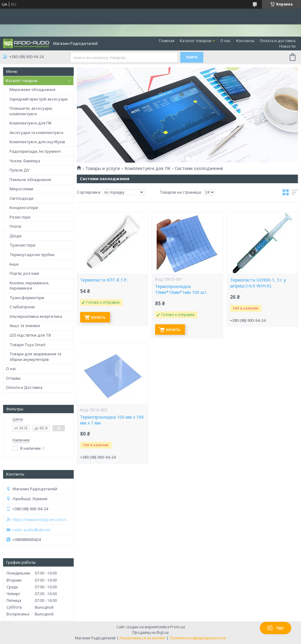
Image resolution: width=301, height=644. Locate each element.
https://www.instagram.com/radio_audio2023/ (41, 520)
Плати (15, 226)
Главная (167, 41)
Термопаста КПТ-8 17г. (104, 280)
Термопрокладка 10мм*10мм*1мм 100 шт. (181, 289)
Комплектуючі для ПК (31, 123)
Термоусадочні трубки (32, 255)
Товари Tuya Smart (27, 345)
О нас (226, 41)
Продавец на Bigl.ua (150, 632)
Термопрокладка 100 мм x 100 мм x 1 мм (112, 420)
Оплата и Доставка (24, 387)
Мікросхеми (21, 189)
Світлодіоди (21, 198)
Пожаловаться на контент (143, 638)
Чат (276, 628)
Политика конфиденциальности (198, 638)
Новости (287, 46)
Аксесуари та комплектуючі (36, 132)
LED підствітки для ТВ (30, 335)
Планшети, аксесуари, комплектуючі (31, 111)
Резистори (20, 217)
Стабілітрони (22, 307)
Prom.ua (178, 627)
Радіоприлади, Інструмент (35, 151)
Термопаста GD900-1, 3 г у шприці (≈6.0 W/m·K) (258, 283)
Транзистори (22, 245)
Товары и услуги (103, 168)
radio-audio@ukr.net (31, 530)
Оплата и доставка (278, 41)
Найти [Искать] (192, 57)
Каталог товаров (195, 41)
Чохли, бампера (25, 161)
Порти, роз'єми (24, 273)
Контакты (245, 41)
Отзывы (13, 378)
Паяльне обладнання (30, 180)
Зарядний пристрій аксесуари (39, 99)
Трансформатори (27, 298)
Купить (98, 317)
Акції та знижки (25, 326)
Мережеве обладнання (32, 89)
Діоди (16, 236)
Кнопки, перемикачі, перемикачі (29, 286)
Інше (14, 264)
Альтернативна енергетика (36, 316)
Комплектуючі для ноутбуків (37, 142)
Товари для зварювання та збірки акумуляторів (35, 357)
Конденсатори (24, 207)
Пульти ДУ (20, 170)
